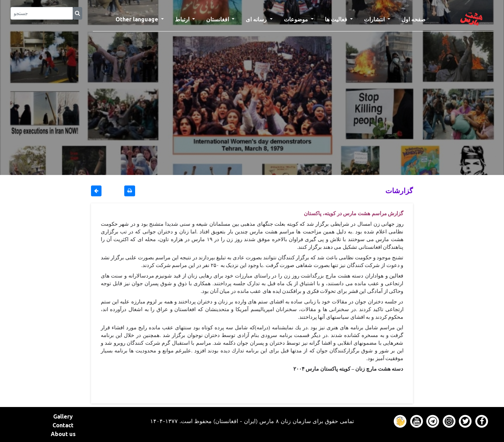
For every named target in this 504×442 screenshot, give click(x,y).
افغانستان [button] (218, 19)
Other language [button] (138, 19)
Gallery (63, 416)
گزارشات (399, 191)
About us (63, 434)
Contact (63, 425)
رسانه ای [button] (257, 19)
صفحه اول (416, 19)
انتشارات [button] (375, 19)
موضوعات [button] (297, 19)
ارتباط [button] (183, 19)
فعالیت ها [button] (337, 19)
